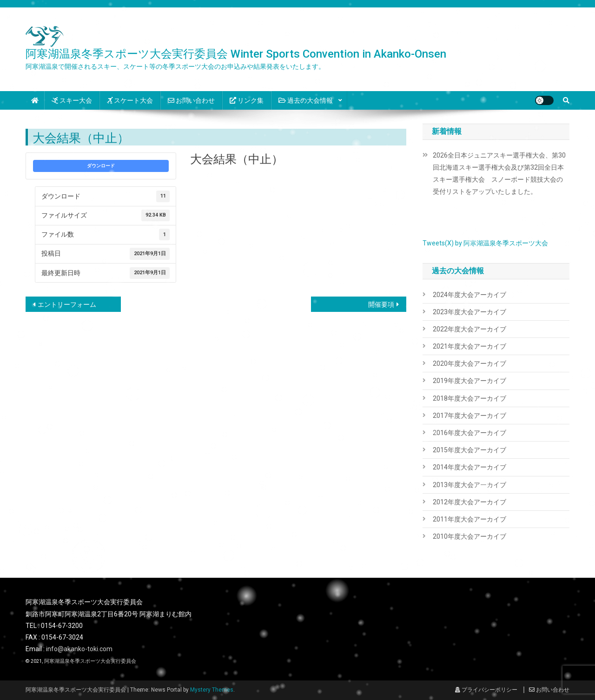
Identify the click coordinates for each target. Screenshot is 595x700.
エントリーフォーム (67, 304)
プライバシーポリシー (486, 690)
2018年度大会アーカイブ (469, 398)
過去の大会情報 (306, 100)
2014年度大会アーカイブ (469, 467)
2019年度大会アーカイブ (469, 381)
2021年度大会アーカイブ (469, 346)
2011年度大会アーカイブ (469, 519)
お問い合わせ (191, 100)
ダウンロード (101, 166)
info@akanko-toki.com (79, 649)
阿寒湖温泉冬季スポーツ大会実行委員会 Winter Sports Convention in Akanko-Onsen (236, 54)
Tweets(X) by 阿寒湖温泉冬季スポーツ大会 (485, 243)
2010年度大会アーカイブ (469, 536)
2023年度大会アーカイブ (469, 312)
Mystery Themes (212, 690)
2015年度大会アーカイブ (469, 450)
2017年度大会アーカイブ (469, 416)
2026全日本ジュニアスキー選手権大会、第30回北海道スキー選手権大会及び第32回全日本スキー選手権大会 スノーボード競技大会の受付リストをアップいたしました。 (499, 173)
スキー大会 (72, 100)
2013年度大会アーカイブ (469, 485)
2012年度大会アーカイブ (469, 502)
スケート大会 (130, 100)
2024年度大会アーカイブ (469, 295)
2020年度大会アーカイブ (469, 363)
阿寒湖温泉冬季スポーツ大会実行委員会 (90, 661)
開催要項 (381, 304)
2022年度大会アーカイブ (469, 329)
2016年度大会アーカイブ (469, 433)
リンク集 (247, 100)
